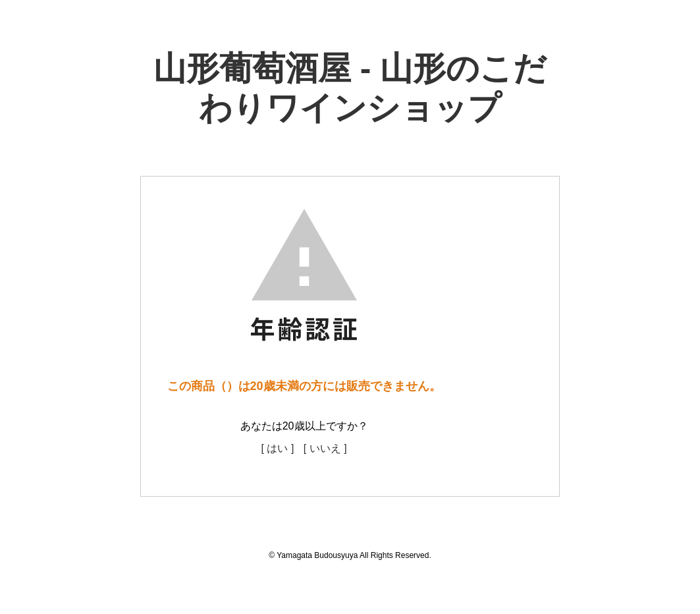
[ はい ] (278, 448)
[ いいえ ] (325, 448)
